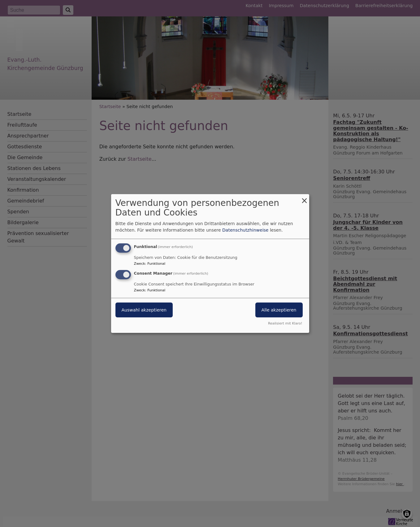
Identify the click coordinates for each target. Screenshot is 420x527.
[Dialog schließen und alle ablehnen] (305, 198)
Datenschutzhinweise (245, 230)
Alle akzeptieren (279, 310)
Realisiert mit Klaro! (285, 323)
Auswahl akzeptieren (144, 310)
